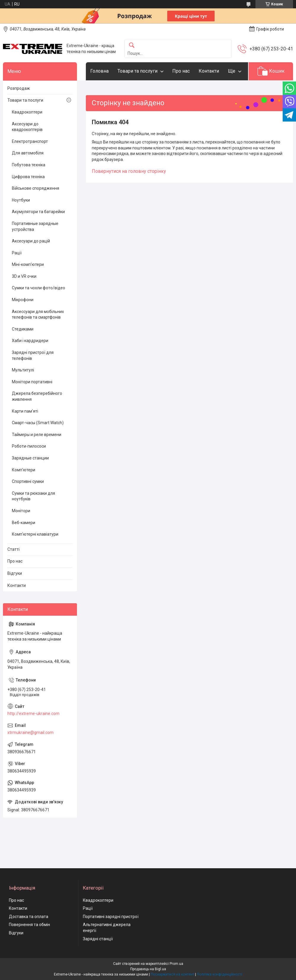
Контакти (209, 71)
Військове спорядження (36, 188)
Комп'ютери (24, 470)
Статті (13, 549)
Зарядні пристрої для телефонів (33, 355)
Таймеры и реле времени (37, 435)
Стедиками (23, 329)
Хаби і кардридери (30, 341)
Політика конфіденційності (219, 974)
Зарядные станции (30, 458)
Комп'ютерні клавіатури (35, 534)
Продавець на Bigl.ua (148, 969)
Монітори (21, 511)
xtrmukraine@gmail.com (30, 732)
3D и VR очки (24, 276)
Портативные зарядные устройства (35, 226)
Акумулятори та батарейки (38, 212)
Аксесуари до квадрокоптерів (27, 127)
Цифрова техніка (28, 177)
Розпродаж (19, 88)
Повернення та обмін (29, 925)
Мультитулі (23, 370)
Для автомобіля (28, 153)
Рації (17, 253)
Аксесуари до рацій (31, 241)
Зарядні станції (98, 939)
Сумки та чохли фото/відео (38, 288)
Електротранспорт (30, 141)
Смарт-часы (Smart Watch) (38, 423)
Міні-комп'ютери (28, 264)
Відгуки (15, 573)
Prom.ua (176, 964)
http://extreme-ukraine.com (33, 714)
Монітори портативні (32, 382)
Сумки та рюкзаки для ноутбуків (33, 496)
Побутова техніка (29, 165)
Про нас (181, 71)
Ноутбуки (21, 200)
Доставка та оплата (29, 917)
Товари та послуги (137, 71)
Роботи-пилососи (29, 446)
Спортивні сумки (28, 481)
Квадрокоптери (27, 112)
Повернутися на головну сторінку (129, 171)
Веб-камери (24, 523)
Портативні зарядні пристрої (111, 917)
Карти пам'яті (25, 411)
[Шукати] (132, 46)
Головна (99, 71)
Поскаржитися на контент (172, 974)
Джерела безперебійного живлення (37, 396)
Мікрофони (23, 300)
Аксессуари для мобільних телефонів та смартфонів (38, 315)
